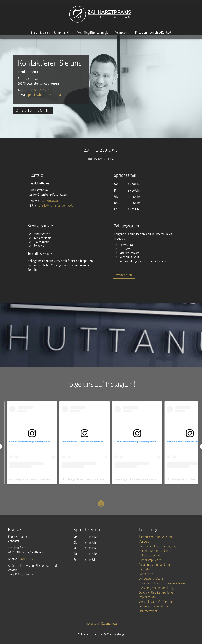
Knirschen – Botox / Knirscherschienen (163, 588)
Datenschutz (109, 628)
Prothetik (145, 574)
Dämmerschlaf (148, 616)
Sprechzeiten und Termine (33, 115)
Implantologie (148, 602)
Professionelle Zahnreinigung (157, 551)
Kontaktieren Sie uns (50, 67)
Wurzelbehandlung (151, 583)
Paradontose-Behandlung (155, 570)
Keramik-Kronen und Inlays (156, 556)
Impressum (92, 628)
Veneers (144, 546)
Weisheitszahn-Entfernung (156, 607)
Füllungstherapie (150, 560)
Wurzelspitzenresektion (154, 611)
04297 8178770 (40, 95)
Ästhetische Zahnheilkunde (156, 542)
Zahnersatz (146, 579)
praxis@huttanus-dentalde (47, 99)
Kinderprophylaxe (150, 565)
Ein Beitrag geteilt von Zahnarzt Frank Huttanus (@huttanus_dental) (42, 484)
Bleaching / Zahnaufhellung (156, 593)
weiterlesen (124, 279)
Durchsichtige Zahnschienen (157, 597)
